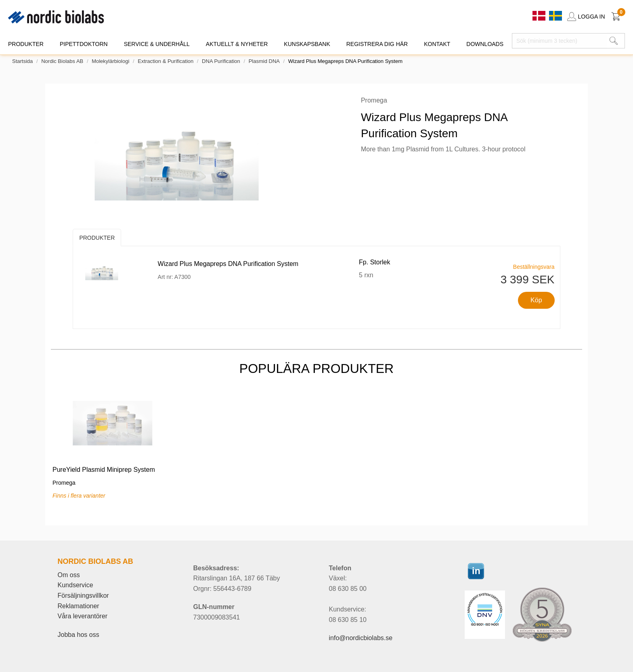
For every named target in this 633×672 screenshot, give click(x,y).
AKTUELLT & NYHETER (237, 44)
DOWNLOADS (485, 44)
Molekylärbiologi (110, 61)
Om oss (69, 575)
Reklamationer (79, 606)
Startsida (22, 61)
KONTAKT (437, 44)
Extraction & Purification (166, 61)
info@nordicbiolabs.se (361, 638)
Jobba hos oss (79, 635)
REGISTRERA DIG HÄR (377, 44)
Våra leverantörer (83, 616)
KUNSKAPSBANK (307, 44)
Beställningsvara (534, 267)
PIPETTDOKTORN (84, 44)
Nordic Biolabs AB (62, 61)
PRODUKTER (26, 44)
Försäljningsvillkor (83, 596)
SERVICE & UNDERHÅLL (157, 44)
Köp (536, 300)
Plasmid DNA (264, 61)
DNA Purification (221, 61)
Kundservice (75, 585)
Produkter (97, 238)
